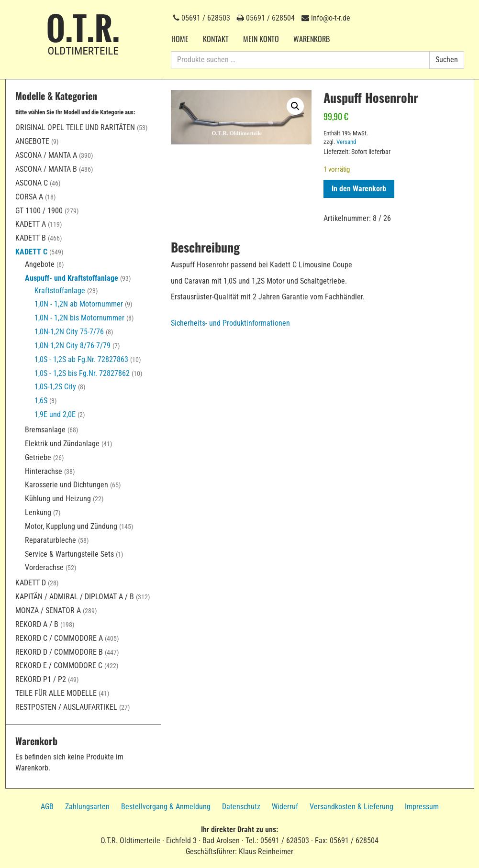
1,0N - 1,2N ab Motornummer (79, 304)
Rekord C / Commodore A (59, 638)
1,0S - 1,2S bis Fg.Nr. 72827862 (82, 373)
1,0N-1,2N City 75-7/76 (69, 332)
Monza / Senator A (48, 610)
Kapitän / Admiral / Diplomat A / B (75, 597)
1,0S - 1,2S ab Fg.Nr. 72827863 (81, 359)
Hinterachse (44, 471)
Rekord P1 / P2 (41, 679)
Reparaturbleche (50, 540)
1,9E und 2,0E (55, 414)
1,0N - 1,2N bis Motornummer (79, 318)
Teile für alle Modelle (56, 693)
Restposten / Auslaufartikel (66, 707)
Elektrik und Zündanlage (62, 444)
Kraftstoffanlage (60, 291)
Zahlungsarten (87, 807)
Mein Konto (261, 39)
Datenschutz (241, 807)
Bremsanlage (45, 430)
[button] (295, 106)
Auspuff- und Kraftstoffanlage (72, 278)
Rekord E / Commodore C (59, 665)
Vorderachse (44, 567)
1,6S (41, 401)
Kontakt (216, 39)
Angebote (32, 141)
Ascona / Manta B (46, 169)
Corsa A (29, 197)
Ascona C (32, 183)
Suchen (447, 60)
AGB (47, 807)
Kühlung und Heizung (58, 499)
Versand (346, 142)
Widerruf (285, 807)
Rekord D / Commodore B (59, 652)
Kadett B (31, 238)
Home (180, 39)
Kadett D (31, 583)
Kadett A (31, 224)
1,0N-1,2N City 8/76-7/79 (72, 346)
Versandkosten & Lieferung (351, 807)
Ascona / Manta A (46, 155)
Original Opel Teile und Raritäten (75, 127)
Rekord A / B (37, 624)
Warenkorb (312, 39)
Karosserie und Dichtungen (67, 485)
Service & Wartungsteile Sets (69, 554)
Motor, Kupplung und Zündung (71, 526)
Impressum (422, 807)
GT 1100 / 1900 (39, 211)
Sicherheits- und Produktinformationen (230, 323)
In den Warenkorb (359, 189)
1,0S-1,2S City (55, 387)
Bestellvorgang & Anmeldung (166, 807)
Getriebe (38, 457)
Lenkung (38, 512)
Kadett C (31, 252)
